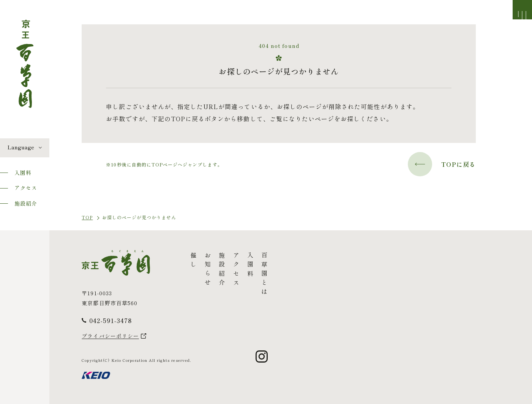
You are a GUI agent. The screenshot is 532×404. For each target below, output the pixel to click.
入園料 (23, 173)
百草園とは (264, 275)
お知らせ (207, 270)
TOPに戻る (442, 164)
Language (21, 147)
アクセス (26, 188)
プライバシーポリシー (110, 336)
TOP (87, 217)
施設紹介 (26, 203)
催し (193, 261)
